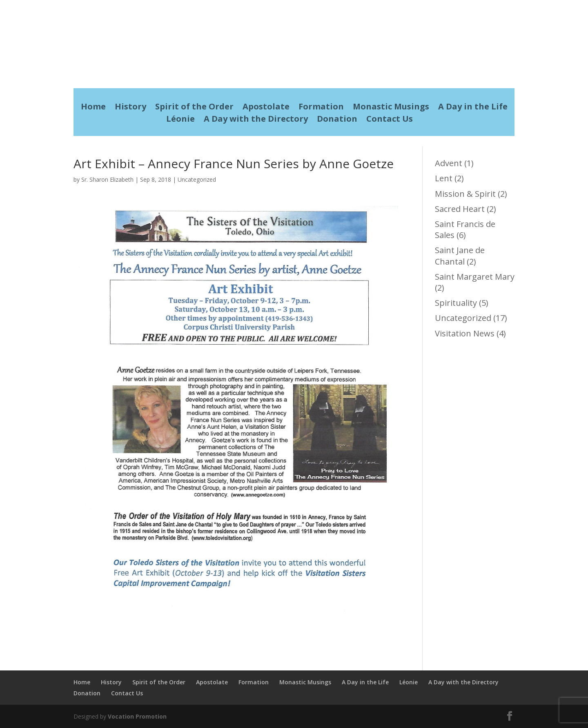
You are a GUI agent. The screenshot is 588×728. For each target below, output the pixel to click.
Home (93, 108)
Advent (449, 163)
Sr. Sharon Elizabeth (107, 179)
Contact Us (390, 120)
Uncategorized (197, 179)
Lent (444, 178)
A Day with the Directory (256, 120)
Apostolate (266, 108)
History (130, 108)
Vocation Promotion (137, 716)
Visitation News (465, 333)
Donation (337, 120)
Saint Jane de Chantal (460, 256)
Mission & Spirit (465, 194)
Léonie (180, 120)
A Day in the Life (473, 108)
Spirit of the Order (194, 108)
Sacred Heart (460, 209)
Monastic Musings (391, 108)
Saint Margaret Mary (475, 277)
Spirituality (456, 303)
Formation (321, 108)
